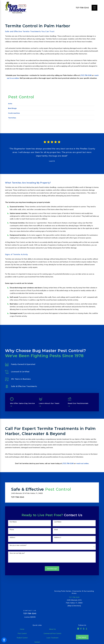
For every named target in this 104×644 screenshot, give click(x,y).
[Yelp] (84, 629)
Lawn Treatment (52, 638)
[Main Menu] (95, 8)
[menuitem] (51, 104)
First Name (13, 522)
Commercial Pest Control (52, 634)
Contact (37, 642)
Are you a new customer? (18, 546)
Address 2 (58, 538)
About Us (52, 629)
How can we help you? (17, 553)
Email (56, 530)
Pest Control (22, 634)
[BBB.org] (86, 629)
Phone (12, 530)
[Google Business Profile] (78, 629)
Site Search (82, 638)
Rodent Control (22, 638)
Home (22, 629)
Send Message (52, 569)
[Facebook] (81, 629)
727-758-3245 (82, 8)
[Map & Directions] (74, 606)
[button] (4, 640)
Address (12, 538)
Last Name (58, 522)
